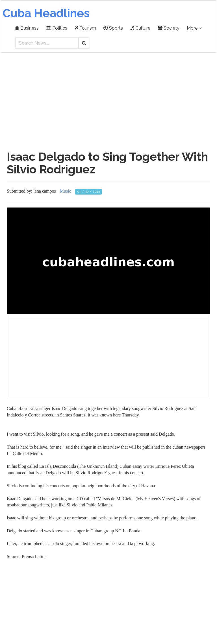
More (194, 28)
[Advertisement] (108, 98)
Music (66, 191)
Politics (57, 28)
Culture (140, 28)
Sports (113, 28)
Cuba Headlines (46, 13)
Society (169, 28)
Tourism (85, 28)
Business (27, 28)
